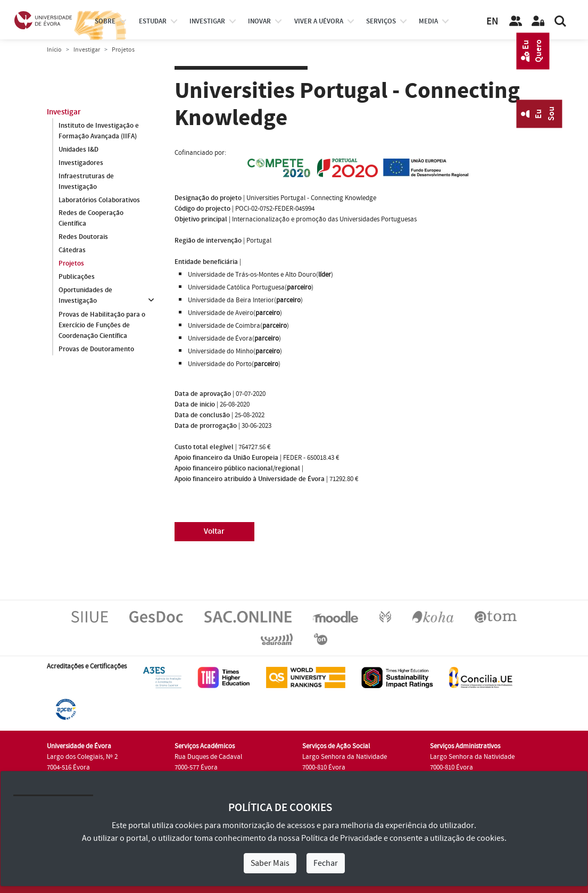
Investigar (87, 50)
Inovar (259, 21)
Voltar (214, 531)
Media (428, 21)
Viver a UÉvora (319, 21)
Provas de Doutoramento (96, 349)
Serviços (381, 21)
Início (54, 50)
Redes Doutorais (83, 237)
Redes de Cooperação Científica (91, 219)
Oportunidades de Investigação (85, 296)
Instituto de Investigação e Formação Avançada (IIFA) (99, 131)
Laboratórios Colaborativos (99, 200)
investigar (207, 21)
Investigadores (81, 163)
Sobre (105, 21)
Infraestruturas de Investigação (86, 181)
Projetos (71, 264)
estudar (153, 21)
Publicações (77, 277)
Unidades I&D (78, 150)
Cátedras (72, 251)
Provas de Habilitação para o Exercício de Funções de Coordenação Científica (102, 325)
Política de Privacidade (342, 838)
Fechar (326, 863)
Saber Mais (270, 863)
